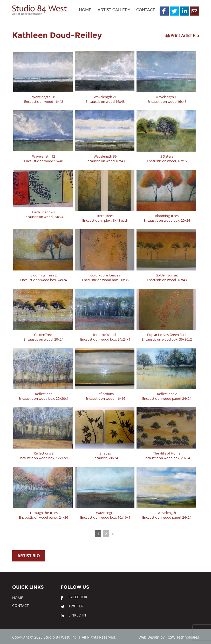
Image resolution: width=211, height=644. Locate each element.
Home (85, 10)
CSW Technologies (183, 637)
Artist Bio (29, 556)
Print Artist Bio (184, 36)
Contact (146, 10)
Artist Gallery (114, 10)
